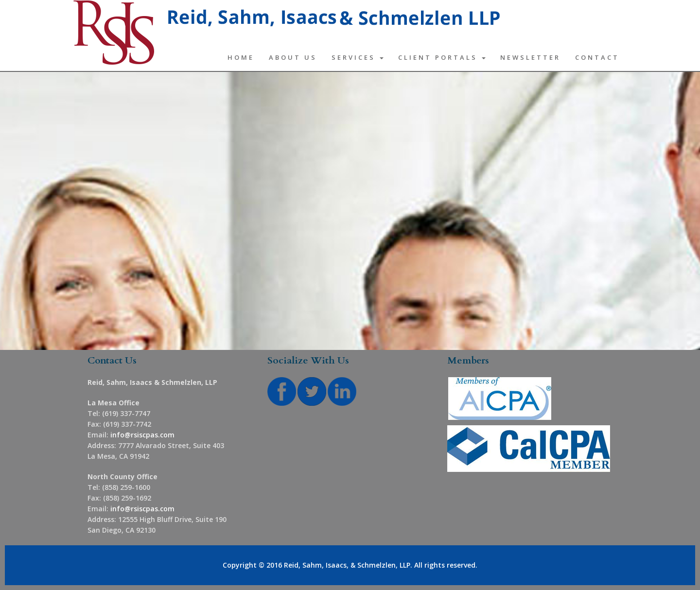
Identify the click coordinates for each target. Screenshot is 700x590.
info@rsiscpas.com (142, 435)
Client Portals (442, 57)
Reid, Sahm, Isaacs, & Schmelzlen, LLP (347, 565)
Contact (597, 57)
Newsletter (530, 57)
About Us (293, 57)
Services (358, 57)
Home (241, 57)
